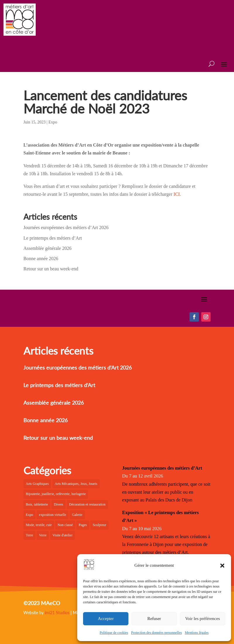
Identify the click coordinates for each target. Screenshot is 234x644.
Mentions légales (197, 633)
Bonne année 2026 (41, 259)
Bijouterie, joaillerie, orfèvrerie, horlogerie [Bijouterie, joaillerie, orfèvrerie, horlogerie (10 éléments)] (56, 494)
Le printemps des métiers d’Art (53, 238)
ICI (177, 194)
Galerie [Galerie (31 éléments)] (77, 515)
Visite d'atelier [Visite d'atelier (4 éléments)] (62, 535)
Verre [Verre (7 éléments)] (43, 535)
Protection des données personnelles (156, 633)
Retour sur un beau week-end (51, 269)
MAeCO (50, 603)
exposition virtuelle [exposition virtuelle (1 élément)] (53, 515)
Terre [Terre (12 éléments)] (29, 535)
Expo (53, 122)
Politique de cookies (114, 633)
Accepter (106, 619)
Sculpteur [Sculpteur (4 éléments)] (99, 525)
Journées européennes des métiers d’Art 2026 (66, 227)
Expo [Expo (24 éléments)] (29, 515)
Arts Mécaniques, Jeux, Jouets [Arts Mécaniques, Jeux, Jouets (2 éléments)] (76, 484)
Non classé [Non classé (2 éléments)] (65, 525)
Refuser (154, 619)
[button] (222, 566)
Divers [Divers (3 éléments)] (58, 504)
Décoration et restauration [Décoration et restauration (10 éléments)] (87, 504)
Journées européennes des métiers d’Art (162, 468)
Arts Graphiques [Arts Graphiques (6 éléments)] (37, 484)
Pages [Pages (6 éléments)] (83, 525)
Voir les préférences (203, 619)
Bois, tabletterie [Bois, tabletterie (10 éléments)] (37, 504)
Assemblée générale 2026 (47, 248)
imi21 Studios (57, 613)
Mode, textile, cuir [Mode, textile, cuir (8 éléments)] (39, 525)
